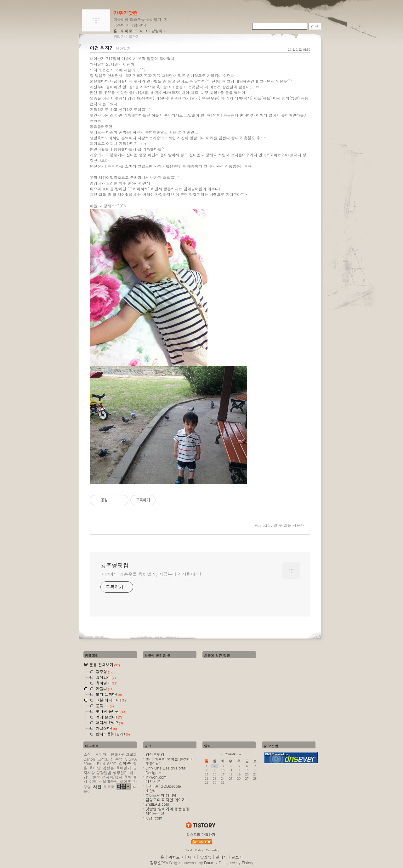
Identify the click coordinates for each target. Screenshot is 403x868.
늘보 (96, 777)
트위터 (101, 754)
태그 (144, 31)
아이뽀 (126, 781)
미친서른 (153, 781)
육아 (128, 777)
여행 (93, 781)
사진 (97, 787)
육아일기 (123, 48)
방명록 (157, 31)
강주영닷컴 (126, 13)
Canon (89, 759)
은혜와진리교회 (124, 754)
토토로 (109, 787)
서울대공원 (108, 781)
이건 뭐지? (101, 48)
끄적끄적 (105, 759)
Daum (209, 862)
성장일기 (120, 772)
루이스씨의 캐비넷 (161, 795)
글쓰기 (134, 36)
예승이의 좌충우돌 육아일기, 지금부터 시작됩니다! (151, 574)
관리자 (119, 36)
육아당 (95, 768)
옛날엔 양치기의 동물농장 (167, 809)
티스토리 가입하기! (201, 834)
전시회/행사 (112, 777)
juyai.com (154, 818)
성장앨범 (104, 772)
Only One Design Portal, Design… (167, 770)
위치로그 (128, 31)
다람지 (124, 786)
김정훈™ (157, 862)
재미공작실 (155, 813)
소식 (87, 754)
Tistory (247, 862)
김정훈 (108, 768)
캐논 (133, 772)
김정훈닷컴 (155, 754)
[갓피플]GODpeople (163, 786)
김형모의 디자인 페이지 (166, 800)
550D (112, 763)
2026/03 (231, 754)
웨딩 (87, 777)
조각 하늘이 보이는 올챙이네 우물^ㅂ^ (170, 761)
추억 (119, 759)
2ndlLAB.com (157, 804)
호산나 (151, 790)
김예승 (125, 763)
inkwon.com (156, 777)
